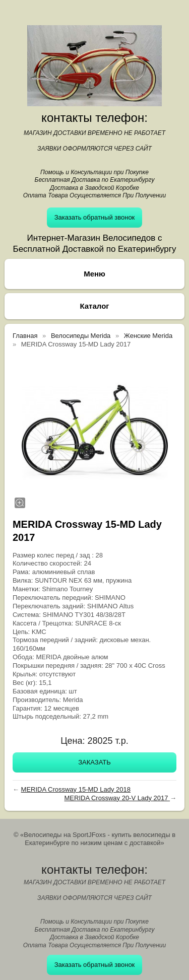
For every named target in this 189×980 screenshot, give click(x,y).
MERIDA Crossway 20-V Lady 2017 (117, 798)
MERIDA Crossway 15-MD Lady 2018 (76, 789)
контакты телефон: (94, 118)
